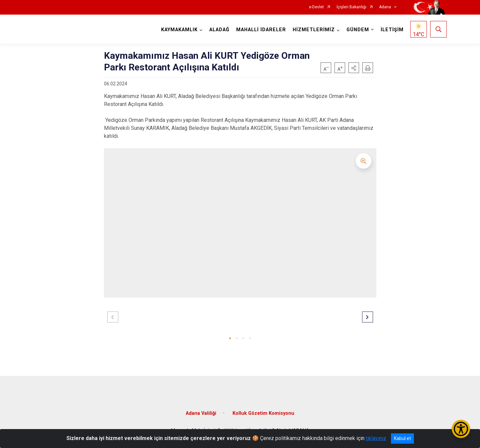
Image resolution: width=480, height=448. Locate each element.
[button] (354, 68)
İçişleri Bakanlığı (351, 7)
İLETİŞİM (392, 30)
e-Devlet (316, 7)
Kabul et (402, 438)
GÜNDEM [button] (358, 30)
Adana (385, 7)
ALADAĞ (219, 30)
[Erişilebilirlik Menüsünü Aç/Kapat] (461, 429)
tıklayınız (376, 438)
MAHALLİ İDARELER (261, 30)
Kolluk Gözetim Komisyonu (263, 413)
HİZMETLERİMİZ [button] (314, 30)
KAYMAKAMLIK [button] (179, 30)
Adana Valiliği (201, 413)
